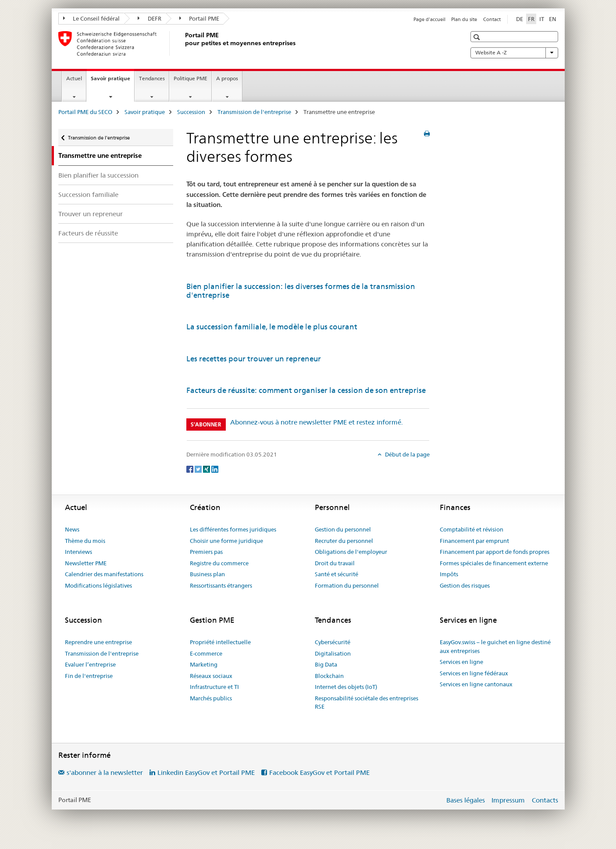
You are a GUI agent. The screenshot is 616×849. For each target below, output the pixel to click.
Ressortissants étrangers (221, 585)
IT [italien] (542, 19)
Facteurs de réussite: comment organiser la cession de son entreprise (306, 390)
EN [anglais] (553, 19)
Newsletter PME (86, 563)
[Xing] (207, 469)
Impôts (449, 574)
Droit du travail (335, 563)
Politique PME (190, 78)
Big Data (326, 664)
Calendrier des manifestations (104, 574)
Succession (191, 112)
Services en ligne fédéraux (474, 673)
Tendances (152, 78)
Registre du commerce (219, 563)
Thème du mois (85, 541)
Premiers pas (206, 552)
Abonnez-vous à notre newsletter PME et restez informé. (317, 422)
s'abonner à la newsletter (105, 772)
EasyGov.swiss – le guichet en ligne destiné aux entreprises (495, 646)
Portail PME (199, 18)
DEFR (150, 18)
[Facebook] (190, 469)
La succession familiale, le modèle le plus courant (272, 327)
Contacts (545, 800)
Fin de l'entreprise (89, 676)
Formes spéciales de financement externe (494, 563)
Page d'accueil (429, 19)
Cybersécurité (333, 642)
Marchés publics (211, 698)
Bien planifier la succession (98, 175)
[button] (478, 37)
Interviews (78, 552)
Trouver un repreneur (91, 214)
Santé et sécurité (336, 574)
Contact (492, 19)
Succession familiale (88, 194)
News (72, 529)
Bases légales (466, 800)
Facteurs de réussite (88, 233)
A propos (227, 78)
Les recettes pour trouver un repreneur (254, 359)
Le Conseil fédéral (92, 18)
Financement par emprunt (474, 541)
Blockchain (329, 676)
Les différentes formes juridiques (233, 529)
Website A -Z (514, 53)
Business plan (207, 574)
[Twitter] (199, 469)
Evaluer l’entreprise (90, 664)
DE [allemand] (520, 19)
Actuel (74, 78)
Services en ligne (461, 662)
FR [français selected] (531, 19)
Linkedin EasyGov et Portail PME (206, 772)
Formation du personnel (347, 585)
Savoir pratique (112, 81)
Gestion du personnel (343, 529)
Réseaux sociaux (211, 676)
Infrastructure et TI (214, 687)
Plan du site (464, 19)
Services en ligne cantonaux (476, 684)
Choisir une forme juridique (226, 541)
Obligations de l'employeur (351, 552)
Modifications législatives (98, 585)
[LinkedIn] (215, 469)
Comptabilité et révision (472, 529)
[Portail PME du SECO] (183, 43)
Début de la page (407, 454)
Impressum (508, 800)
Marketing (204, 664)
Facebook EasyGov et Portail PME (319, 772)
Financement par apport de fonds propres (495, 552)
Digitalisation (333, 653)
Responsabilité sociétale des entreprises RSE (367, 703)
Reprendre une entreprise (98, 642)
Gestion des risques (465, 585)
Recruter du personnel (344, 541)
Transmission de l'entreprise (254, 112)
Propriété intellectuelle (220, 642)
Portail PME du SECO (85, 112)
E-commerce (206, 653)
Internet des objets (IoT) (346, 687)
